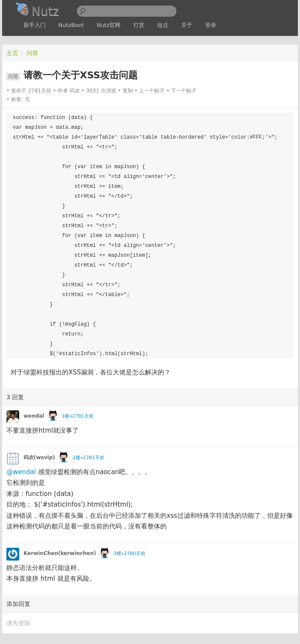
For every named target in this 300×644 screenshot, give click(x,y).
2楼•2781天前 (88, 458)
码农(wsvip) (39, 457)
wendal (34, 416)
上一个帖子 (152, 91)
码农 (75, 91)
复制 (128, 91)
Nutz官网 (109, 25)
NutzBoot (71, 25)
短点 (163, 25)
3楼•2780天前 (129, 553)
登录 (211, 25)
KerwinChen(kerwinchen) (60, 553)
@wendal (21, 472)
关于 (187, 25)
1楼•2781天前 (77, 416)
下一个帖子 (184, 91)
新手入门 (35, 25)
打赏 (139, 25)
